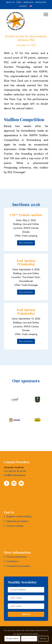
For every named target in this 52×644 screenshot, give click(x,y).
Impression (28, 2)
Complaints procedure (18, 566)
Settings (43, 639)
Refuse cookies (29, 639)
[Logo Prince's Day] (22, 21)
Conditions (12, 561)
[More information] (26, 243)
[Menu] (45, 15)
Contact (23, 6)
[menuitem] (10, 3)
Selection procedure (17, 521)
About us (10, 2)
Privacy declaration (17, 557)
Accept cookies (12, 639)
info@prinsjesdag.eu (15, 475)
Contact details (15, 526)
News (19, 2)
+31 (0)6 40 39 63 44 (15, 471)
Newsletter (41, 2)
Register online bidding (19, 517)
